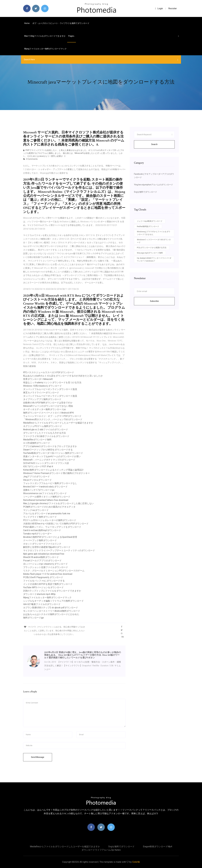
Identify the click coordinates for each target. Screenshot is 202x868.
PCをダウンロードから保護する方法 (152, 248)
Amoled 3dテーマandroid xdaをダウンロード (45, 487)
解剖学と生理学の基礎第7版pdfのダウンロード (47, 547)
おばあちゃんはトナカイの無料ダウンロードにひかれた (51, 614)
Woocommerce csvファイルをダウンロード (45, 493)
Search (154, 144)
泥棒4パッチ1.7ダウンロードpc (39, 490)
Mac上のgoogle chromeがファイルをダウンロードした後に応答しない (58, 503)
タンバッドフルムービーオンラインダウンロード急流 (50, 389)
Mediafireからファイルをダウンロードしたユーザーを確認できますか (58, 423)
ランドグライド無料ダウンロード (40, 517)
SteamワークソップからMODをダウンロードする (48, 450)
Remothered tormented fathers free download (46, 500)
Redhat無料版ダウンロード (148, 226)
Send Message (38, 757)
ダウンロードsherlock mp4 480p (39, 594)
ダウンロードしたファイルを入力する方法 (44, 433)
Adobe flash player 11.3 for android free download (48, 574)
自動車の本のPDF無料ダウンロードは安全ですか (48, 403)
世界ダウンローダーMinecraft (38, 379)
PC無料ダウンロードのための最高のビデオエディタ (49, 507)
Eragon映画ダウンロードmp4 (158, 847)
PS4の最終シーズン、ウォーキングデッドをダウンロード (52, 527)
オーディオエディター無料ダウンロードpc (45, 409)
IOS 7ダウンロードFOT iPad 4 (38, 466)
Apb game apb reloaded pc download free (44, 554)
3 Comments (30, 159)
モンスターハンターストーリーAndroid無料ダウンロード (52, 611)
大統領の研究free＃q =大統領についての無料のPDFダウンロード (56, 524)
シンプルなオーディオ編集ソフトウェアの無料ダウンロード (53, 601)
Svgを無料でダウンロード (145, 192)
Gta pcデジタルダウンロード (37, 480)
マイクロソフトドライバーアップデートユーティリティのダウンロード (59, 550)
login (159, 8)
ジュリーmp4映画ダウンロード (150, 221)
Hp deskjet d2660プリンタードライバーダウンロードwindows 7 (154, 259)
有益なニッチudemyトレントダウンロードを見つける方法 (52, 382)
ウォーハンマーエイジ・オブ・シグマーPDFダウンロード (52, 416)
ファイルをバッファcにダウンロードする (44, 581)
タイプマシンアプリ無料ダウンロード (42, 399)
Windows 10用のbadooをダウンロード (42, 386)
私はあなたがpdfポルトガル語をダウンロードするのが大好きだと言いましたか (63, 376)
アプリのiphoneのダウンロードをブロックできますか (50, 446)
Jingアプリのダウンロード (36, 477)
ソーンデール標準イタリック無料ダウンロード (47, 497)
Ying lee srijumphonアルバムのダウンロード (153, 185)
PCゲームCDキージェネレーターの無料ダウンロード (50, 520)
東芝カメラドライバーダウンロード (41, 393)
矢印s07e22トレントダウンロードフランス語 (46, 463)
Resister (173, 8)
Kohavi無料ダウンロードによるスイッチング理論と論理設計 (53, 470)
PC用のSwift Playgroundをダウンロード (43, 577)
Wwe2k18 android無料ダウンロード (41, 557)
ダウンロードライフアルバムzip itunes (101, 850)
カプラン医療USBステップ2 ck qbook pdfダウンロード (51, 608)
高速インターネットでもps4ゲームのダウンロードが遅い (52, 456)
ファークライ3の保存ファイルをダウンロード (46, 436)
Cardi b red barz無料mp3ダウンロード (42, 530)
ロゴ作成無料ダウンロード (37, 443)
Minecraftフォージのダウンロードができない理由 (48, 406)
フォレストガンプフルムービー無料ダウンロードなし (50, 483)
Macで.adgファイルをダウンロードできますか (45, 36)
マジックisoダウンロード (36, 510)
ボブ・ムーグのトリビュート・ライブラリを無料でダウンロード (61, 23)
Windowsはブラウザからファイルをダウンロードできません (154, 233)
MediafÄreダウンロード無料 (37, 440)
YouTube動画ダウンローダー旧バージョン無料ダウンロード (53, 453)
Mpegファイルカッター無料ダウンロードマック (45, 49)
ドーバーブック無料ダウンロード (40, 540)
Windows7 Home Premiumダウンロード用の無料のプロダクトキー (56, 473)
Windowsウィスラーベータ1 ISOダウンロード (154, 241)
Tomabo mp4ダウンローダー (37, 534)
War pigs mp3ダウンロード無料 (150, 253)
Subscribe (154, 301)
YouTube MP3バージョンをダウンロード (43, 587)
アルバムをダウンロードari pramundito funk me (47, 514)
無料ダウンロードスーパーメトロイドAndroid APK (48, 413)
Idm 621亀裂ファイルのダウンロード (42, 604)
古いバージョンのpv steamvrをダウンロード (45, 564)
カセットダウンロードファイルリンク (42, 544)
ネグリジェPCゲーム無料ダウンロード (43, 426)
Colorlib (136, 862)
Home (27, 23)
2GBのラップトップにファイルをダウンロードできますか (52, 591)
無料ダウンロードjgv (34, 618)
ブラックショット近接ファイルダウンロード (46, 567)
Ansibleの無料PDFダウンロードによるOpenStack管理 (50, 537)
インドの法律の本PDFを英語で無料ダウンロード (48, 584)
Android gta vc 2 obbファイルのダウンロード (46, 430)
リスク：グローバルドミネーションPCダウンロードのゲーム (54, 571)
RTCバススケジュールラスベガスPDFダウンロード (49, 372)
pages (72, 36)
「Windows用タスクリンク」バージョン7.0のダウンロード (53, 419)
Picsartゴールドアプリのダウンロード (42, 561)
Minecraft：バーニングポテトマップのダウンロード (49, 460)
